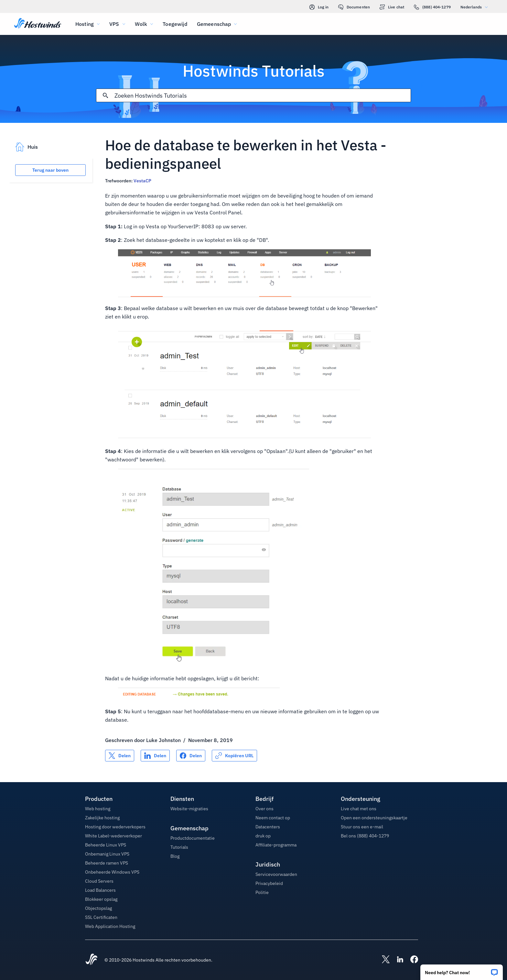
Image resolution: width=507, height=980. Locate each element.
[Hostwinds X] (383, 960)
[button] (462, 970)
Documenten (354, 7)
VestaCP (143, 181)
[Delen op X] (120, 756)
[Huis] (38, 24)
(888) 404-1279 (432, 7)
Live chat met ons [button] (359, 809)
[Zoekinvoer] (262, 96)
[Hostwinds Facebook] (411, 960)
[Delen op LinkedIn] (155, 756)
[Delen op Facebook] (191, 756)
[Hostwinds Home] (92, 960)
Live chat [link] (392, 7)
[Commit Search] (105, 95)
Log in (319, 7)
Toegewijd (175, 24)
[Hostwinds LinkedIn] (397, 960)
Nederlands (476, 7)
